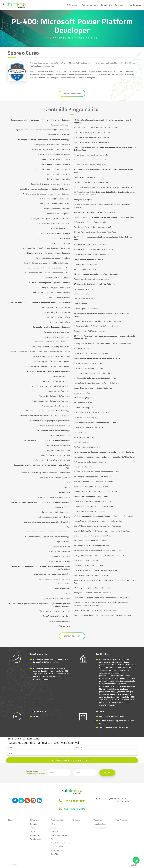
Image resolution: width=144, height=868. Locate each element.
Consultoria (107, 5)
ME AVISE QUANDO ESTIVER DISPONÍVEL (72, 760)
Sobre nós (33, 824)
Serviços (119, 5)
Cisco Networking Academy (61, 843)
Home (11, 820)
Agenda (76, 820)
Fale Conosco (135, 5)
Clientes (33, 832)
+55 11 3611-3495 (74, 809)
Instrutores (34, 828)
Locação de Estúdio (101, 828)
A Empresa (72, 5)
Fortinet (54, 839)
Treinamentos (89, 5)
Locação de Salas (100, 824)
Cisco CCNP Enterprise (59, 835)
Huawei (54, 828)
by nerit (134, 865)
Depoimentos (35, 835)
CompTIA (54, 854)
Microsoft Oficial (57, 847)
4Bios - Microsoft (57, 850)
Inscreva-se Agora (72, 93)
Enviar (87, 773)
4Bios (53, 824)
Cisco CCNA (55, 832)
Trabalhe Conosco (36, 839)
